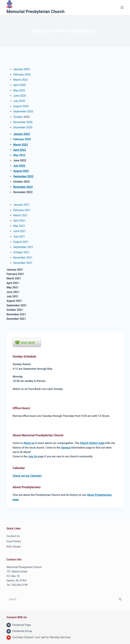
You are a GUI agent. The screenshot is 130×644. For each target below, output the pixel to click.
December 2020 (23, 127)
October (18, 117)
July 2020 (19, 101)
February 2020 (22, 75)
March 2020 (20, 80)
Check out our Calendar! (27, 476)
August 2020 (21, 106)
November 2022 (23, 187)
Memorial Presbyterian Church (35, 12)
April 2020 (19, 85)
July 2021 (19, 237)
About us (29, 443)
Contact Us (13, 536)
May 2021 (19, 226)
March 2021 (20, 215)
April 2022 (20, 150)
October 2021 (21, 252)
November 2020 (23, 122)
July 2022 (19, 166)
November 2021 (23, 258)
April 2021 (19, 221)
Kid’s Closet (13, 547)
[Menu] (122, 7)
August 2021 (21, 242)
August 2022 (21, 171)
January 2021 (21, 205)
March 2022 (20, 145)
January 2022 (22, 134)
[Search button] (120, 599)
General (66, 448)
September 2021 (23, 247)
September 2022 (23, 176)
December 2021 (23, 263)
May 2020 (19, 90)
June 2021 (20, 231)
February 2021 (22, 210)
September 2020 (23, 111)
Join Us (33, 456)
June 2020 (20, 96)
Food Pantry (14, 541)
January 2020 (21, 69)
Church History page (92, 443)
